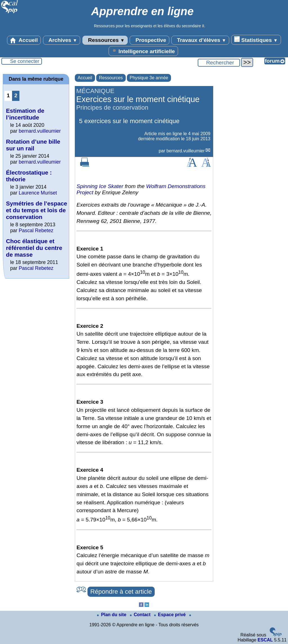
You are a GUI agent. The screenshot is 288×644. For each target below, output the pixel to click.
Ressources (105, 40)
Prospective (149, 40)
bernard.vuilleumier (186, 151)
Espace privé (171, 615)
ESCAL (265, 640)
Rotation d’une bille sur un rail (33, 145)
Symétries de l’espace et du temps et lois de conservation (36, 210)
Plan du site (112, 615)
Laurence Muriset (38, 193)
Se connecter (25, 61)
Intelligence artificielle (143, 51)
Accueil (24, 40)
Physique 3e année (149, 78)
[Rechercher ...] (219, 63)
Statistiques (256, 40)
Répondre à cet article (121, 592)
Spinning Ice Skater (100, 186)
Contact (141, 615)
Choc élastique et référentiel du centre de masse (34, 248)
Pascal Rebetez (36, 231)
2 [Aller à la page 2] (16, 95)
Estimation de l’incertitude (25, 114)
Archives (62, 40)
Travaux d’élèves (200, 40)
